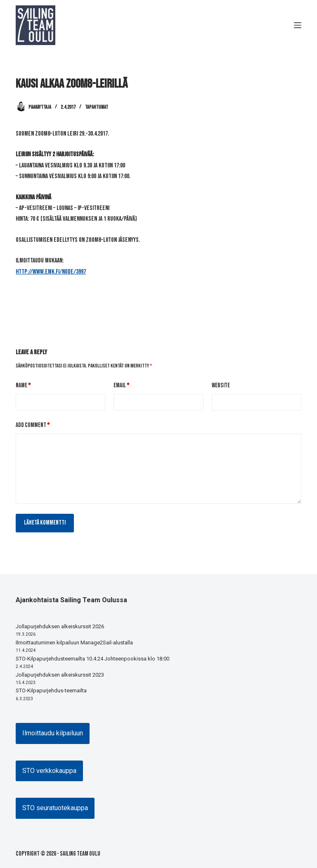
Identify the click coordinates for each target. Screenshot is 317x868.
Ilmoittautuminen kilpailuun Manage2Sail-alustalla (74, 643)
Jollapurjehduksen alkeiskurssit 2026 (60, 626)
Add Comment (33, 426)
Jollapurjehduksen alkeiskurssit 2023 (60, 675)
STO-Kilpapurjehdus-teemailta (51, 690)
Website (221, 385)
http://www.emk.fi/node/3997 (51, 272)
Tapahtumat (97, 107)
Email (121, 386)
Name (23, 386)
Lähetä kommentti (45, 523)
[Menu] (298, 25)
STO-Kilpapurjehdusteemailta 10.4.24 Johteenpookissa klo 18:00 (92, 659)
